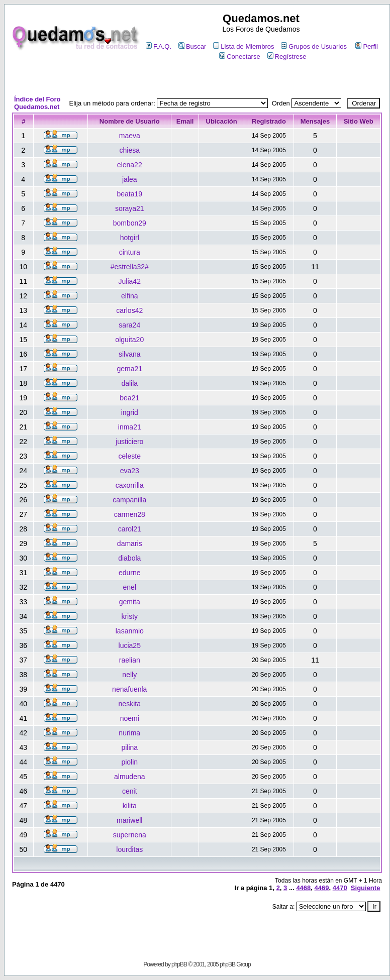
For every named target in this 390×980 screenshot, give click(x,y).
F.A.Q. (159, 46)
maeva (130, 136)
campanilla (129, 500)
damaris (130, 543)
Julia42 (130, 281)
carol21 (130, 529)
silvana (130, 354)
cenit (130, 791)
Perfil (367, 46)
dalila (129, 383)
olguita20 (129, 340)
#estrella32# (130, 267)
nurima (129, 733)
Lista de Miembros (243, 46)
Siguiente (366, 888)
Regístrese (287, 57)
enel (130, 587)
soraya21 (130, 208)
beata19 (129, 194)
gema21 (129, 369)
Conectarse (239, 57)
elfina (129, 296)
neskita (130, 704)
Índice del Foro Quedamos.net (37, 103)
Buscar (192, 46)
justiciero (129, 442)
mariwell (129, 820)
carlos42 (129, 310)
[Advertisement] (197, 79)
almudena (130, 777)
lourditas (129, 849)
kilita (130, 806)
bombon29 (130, 223)
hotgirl (130, 238)
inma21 (130, 427)
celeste (130, 456)
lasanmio (130, 631)
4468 (303, 888)
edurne (130, 573)
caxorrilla (130, 485)
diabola (129, 558)
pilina (129, 747)
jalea (130, 179)
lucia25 (130, 645)
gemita (130, 602)
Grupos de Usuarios (314, 46)
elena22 (130, 165)
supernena (130, 835)
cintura (130, 252)
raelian (130, 660)
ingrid (130, 412)
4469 (322, 888)
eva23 (130, 471)
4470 (340, 888)
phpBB (179, 964)
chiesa (130, 150)
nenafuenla (129, 689)
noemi (130, 718)
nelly (129, 675)
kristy (129, 616)
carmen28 (130, 514)
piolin (129, 762)
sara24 (129, 325)
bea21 (129, 398)
